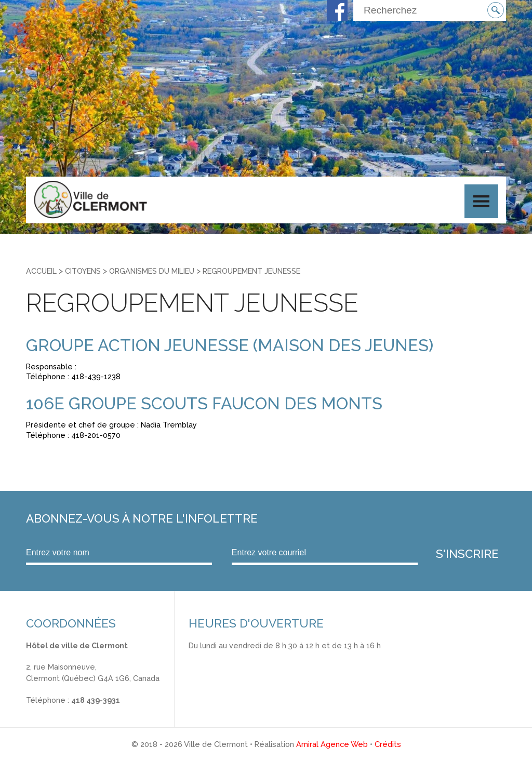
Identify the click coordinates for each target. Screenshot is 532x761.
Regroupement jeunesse (251, 271)
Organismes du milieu (152, 271)
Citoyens (83, 271)
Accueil (41, 271)
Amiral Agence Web (332, 744)
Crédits (388, 744)
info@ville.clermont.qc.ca (71, 711)
